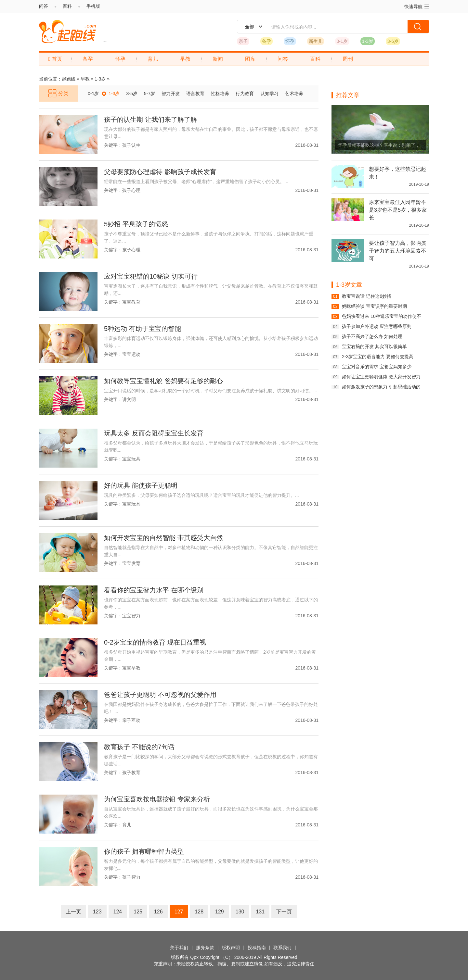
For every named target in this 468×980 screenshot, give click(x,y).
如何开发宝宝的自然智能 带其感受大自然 (163, 538)
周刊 (348, 59)
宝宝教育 (131, 302)
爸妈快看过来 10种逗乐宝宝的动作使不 (381, 316)
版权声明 (231, 948)
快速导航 (417, 6)
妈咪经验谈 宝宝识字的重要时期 (374, 306)
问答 (44, 6)
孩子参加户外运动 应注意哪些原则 (377, 326)
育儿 (153, 59)
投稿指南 (257, 948)
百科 (67, 6)
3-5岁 (132, 94)
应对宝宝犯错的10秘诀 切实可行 (151, 276)
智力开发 (171, 94)
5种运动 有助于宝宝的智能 (143, 329)
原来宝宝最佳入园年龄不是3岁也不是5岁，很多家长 (398, 210)
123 (97, 912)
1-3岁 (368, 41)
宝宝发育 (131, 563)
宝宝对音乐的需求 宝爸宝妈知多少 (377, 367)
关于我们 (179, 948)
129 (220, 912)
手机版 (93, 6)
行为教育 (245, 94)
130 (240, 912)
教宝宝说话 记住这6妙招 (367, 296)
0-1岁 (342, 41)
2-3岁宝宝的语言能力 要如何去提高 (378, 357)
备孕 (266, 41)
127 (179, 912)
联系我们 (282, 948)
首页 (55, 59)
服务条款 (205, 948)
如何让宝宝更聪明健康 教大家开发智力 (381, 377)
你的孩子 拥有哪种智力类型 (144, 851)
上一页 (73, 912)
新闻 (218, 59)
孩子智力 (131, 877)
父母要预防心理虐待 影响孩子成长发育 (160, 172)
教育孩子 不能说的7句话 (139, 747)
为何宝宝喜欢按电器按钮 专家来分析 (157, 799)
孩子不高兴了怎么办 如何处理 (372, 336)
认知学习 (269, 94)
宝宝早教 (131, 668)
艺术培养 (294, 94)
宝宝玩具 (131, 459)
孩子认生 (131, 145)
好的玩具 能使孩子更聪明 (141, 485)
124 (118, 912)
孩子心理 (131, 190)
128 (199, 912)
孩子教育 (131, 773)
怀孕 (290, 41)
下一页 (284, 912)
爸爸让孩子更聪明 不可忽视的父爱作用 (160, 695)
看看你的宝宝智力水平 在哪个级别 (154, 590)
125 (138, 912)
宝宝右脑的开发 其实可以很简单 (374, 346)
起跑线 (67, 31)
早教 (185, 59)
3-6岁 (393, 41)
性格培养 (220, 94)
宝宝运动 (131, 354)
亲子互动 (131, 720)
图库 (250, 59)
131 (260, 912)
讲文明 (129, 399)
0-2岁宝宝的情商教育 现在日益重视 (155, 642)
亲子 (243, 41)
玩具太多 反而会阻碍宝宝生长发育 (154, 433)
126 (158, 912)
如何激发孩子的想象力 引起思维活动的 (381, 387)
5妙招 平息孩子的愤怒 (136, 224)
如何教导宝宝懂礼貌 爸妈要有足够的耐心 (163, 381)
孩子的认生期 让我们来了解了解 (150, 119)
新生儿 (316, 41)
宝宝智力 (131, 616)
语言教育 (195, 94)
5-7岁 (149, 94)
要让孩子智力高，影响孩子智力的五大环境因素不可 (397, 251)
